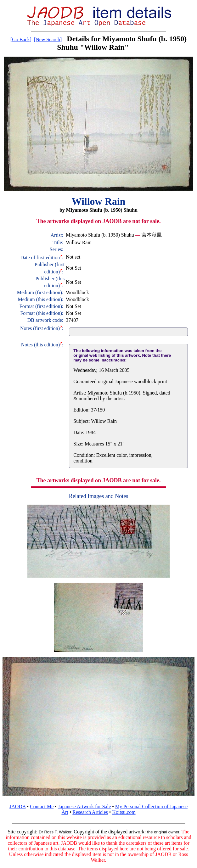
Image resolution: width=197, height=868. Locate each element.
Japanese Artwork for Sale (84, 806)
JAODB (18, 806)
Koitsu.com (124, 812)
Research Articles (90, 812)
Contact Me (42, 806)
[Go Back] (21, 39)
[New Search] (48, 39)
